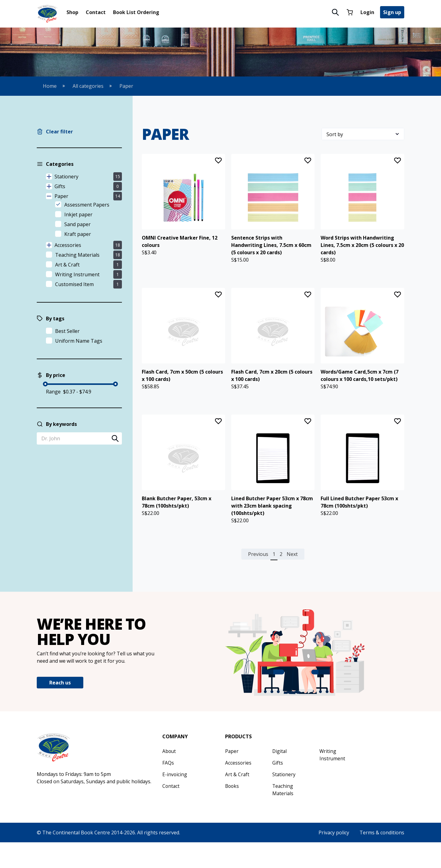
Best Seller (67, 331)
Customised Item (74, 284)
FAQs (168, 788)
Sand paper (77, 224)
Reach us (60, 709)
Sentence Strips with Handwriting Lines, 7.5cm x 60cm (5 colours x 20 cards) (271, 254)
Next (292, 580)
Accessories (88, 245)
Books (232, 812)
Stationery (88, 177)
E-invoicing (175, 800)
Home (50, 86)
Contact (96, 12)
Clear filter (59, 132)
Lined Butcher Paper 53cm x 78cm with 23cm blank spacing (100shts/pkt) (272, 531)
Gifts (88, 186)
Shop (72, 12)
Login (367, 12)
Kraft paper (78, 234)
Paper (126, 86)
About (169, 777)
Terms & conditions (382, 858)
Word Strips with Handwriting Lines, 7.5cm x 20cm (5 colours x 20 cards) (362, 254)
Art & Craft (67, 265)
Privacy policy (334, 858)
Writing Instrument (77, 274)
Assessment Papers (87, 205)
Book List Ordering (136, 12)
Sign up (392, 12)
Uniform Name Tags (79, 341)
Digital (280, 777)
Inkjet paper (78, 214)
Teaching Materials (77, 255)
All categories (88, 86)
